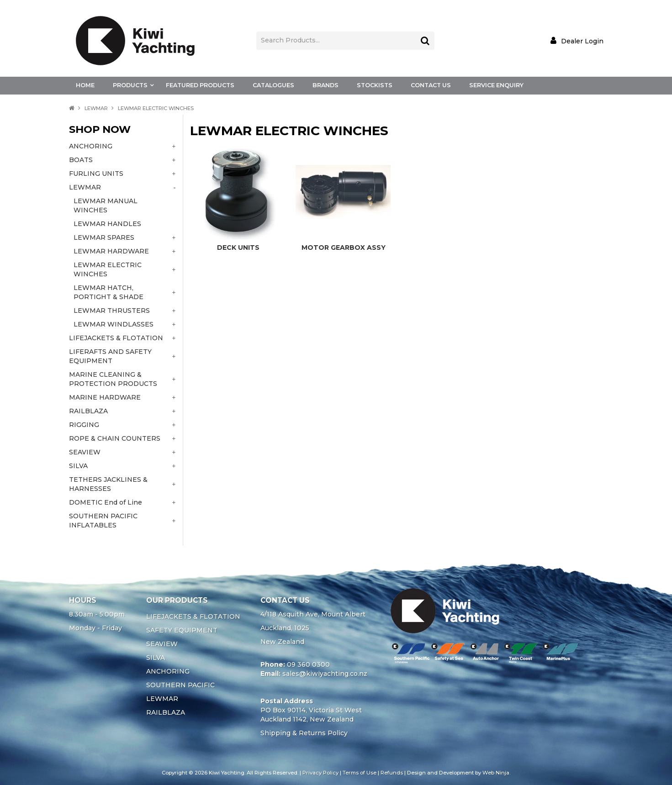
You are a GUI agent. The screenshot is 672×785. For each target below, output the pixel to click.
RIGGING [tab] (84, 425)
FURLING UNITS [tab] (96, 174)
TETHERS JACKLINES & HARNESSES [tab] (108, 484)
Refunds (392, 773)
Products (130, 85)
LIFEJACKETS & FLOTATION (193, 616)
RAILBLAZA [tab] (88, 411)
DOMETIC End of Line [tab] (106, 502)
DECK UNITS (238, 248)
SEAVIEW (162, 644)
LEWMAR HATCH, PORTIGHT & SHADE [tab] (108, 292)
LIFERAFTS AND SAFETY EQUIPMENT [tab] (110, 356)
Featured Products (200, 85)
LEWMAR (96, 108)
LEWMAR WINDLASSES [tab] (114, 324)
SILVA (156, 658)
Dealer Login (582, 41)
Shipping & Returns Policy (304, 733)
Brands (325, 85)
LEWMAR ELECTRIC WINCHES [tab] (108, 269)
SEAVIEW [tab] (85, 452)
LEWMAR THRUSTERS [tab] (112, 311)
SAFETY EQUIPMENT (182, 630)
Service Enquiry (496, 85)
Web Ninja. (496, 773)
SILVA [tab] (78, 466)
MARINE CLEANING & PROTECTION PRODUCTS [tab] (113, 379)
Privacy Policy (320, 773)
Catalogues (273, 85)
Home (85, 85)
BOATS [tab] (81, 160)
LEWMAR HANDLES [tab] (107, 224)
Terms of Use (360, 773)
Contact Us (431, 85)
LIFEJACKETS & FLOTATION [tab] (116, 338)
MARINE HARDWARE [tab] (105, 397)
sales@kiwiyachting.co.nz (325, 674)
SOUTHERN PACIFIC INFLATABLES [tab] (103, 521)
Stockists (375, 85)
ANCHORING (168, 671)
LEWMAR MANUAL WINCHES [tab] (106, 205)
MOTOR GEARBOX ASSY (344, 248)
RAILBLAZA (166, 712)
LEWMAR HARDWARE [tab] (111, 251)
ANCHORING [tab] (91, 146)
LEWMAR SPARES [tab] (104, 237)
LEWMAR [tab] (85, 187)
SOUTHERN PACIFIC (180, 685)
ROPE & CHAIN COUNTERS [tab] (115, 438)
